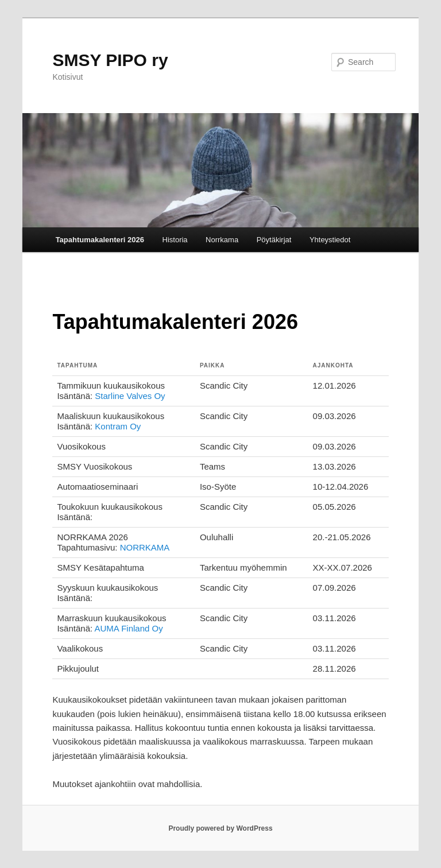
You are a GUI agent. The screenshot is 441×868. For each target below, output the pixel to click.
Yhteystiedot (330, 240)
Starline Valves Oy (130, 396)
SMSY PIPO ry (110, 60)
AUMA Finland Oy (129, 628)
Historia (175, 240)
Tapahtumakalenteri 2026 (100, 240)
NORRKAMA (145, 547)
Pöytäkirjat (274, 240)
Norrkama (222, 240)
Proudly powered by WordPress (220, 828)
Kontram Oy (118, 426)
